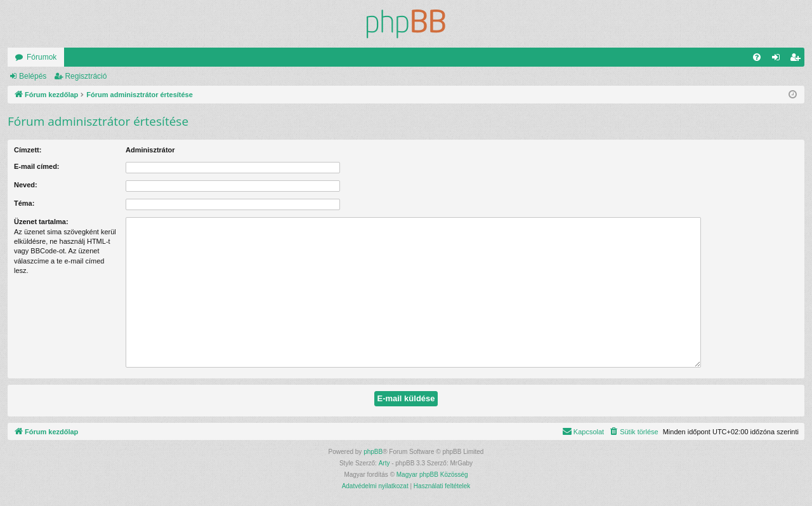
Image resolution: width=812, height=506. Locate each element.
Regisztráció (86, 76)
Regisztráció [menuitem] (798, 60)
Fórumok (42, 57)
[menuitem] (757, 57)
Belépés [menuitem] (779, 60)
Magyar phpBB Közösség (432, 475)
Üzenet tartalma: (41, 222)
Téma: (24, 203)
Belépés (33, 76)
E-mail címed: (37, 166)
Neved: (26, 185)
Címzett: (28, 150)
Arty (384, 463)
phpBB (373, 452)
